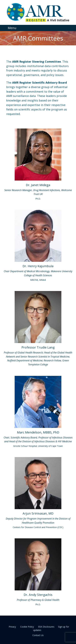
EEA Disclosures (46, 627)
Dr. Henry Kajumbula (38, 266)
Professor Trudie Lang (38, 347)
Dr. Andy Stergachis (38, 595)
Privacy (12, 627)
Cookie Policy (27, 627)
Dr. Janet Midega (38, 185)
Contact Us (38, 635)
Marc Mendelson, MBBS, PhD (38, 432)
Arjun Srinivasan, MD (38, 513)
